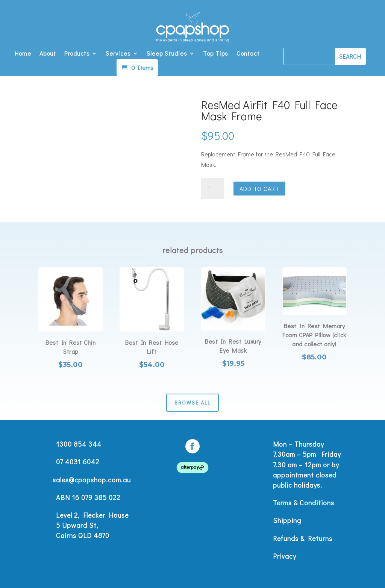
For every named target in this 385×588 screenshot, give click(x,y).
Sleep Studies (167, 54)
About (48, 54)
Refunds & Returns (303, 538)
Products (77, 54)
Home (23, 54)
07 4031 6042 (78, 462)
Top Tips (216, 54)
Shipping (287, 520)
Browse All (192, 402)
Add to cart (259, 189)
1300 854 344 (79, 444)
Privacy (285, 556)
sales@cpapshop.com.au (92, 480)
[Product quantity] (212, 188)
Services (118, 54)
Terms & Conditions (304, 503)
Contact (248, 54)
